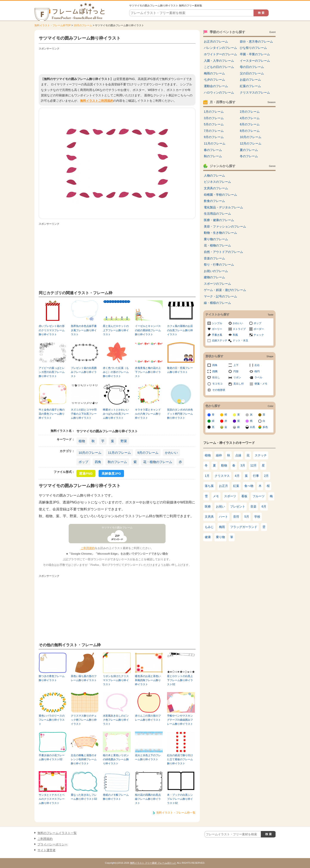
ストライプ (239, 329)
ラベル (258, 377)
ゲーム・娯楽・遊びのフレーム (225, 290)
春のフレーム (213, 150)
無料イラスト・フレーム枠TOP (53, 25)
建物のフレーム (214, 277)
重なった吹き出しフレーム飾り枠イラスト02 (84, 797)
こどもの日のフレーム (219, 67)
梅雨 (222, 527)
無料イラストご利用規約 (97, 101)
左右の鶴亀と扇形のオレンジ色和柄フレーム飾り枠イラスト (84, 759)
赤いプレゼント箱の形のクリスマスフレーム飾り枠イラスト (52, 330)
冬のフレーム (249, 156)
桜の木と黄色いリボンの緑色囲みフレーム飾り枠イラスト (116, 759)
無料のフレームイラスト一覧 (57, 833)
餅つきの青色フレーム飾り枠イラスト (52, 678)
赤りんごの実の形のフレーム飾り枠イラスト (148, 718)
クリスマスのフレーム (255, 92)
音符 (236, 517)
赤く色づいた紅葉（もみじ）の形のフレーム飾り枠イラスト (116, 372)
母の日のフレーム (252, 67)
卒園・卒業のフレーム (255, 54)
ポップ (83, 462)
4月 (237, 476)
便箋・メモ (261, 384)
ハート (223, 517)
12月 (254, 465)
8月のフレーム (250, 131)
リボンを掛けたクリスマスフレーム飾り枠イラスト (116, 680)
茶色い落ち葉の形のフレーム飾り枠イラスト (84, 678)
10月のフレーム (83, 25)
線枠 (219, 455)
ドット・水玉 (240, 340)
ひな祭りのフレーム (253, 48)
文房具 (209, 517)
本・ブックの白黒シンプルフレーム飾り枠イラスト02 (180, 799)
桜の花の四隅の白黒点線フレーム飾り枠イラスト (148, 799)
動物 (224, 465)
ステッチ (261, 455)
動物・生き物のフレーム (220, 233)
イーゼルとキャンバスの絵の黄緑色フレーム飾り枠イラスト (148, 330)
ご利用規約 (88, 548)
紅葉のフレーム (250, 86)
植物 (82, 441)
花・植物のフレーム (158, 462)
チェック (259, 335)
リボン (237, 377)
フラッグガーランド (244, 527)
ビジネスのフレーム (217, 182)
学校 (257, 517)
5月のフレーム (214, 124)
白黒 (253, 427)
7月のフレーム (214, 131)
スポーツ (230, 496)
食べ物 (249, 486)
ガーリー (217, 329)
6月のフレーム (250, 124)
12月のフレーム (251, 143)
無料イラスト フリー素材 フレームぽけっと (153, 863)
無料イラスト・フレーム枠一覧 (176, 813)
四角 (98, 462)
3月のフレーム (214, 118)
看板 (244, 496)
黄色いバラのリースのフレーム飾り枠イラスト (52, 720)
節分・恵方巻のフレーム (256, 42)
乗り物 (220, 537)
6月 (264, 506)
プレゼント (238, 506)
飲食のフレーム (214, 201)
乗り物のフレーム (216, 239)
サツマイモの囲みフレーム (117, 528)
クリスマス (222, 476)
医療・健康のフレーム (219, 220)
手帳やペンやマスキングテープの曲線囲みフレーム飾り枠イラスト (180, 720)
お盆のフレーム (250, 80)
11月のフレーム (119, 453)
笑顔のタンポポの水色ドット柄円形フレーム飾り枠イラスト (180, 414)
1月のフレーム (214, 112)
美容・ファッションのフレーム (225, 226)
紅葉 (236, 486)
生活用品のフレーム (217, 214)
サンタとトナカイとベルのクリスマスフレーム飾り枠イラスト (52, 799)
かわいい (171, 453)
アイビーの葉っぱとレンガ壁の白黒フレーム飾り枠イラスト (52, 372)
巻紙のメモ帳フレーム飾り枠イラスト (116, 797)
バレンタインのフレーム (220, 48)
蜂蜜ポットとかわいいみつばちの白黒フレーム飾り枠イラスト (116, 414)
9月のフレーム (148, 453)
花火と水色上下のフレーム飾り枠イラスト (148, 757)
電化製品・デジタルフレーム (223, 207)
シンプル (217, 323)
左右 (257, 365)
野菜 (124, 441)
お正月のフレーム (216, 42)
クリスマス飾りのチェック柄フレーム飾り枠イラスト (84, 720)
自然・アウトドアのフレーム (223, 252)
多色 (265, 427)
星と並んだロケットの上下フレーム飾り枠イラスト (116, 330)
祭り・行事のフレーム (219, 265)
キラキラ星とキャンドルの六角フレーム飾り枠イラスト (148, 414)
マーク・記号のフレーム (220, 296)
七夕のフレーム (214, 80)
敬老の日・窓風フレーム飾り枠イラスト (180, 370)
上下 (236, 365)
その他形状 (219, 390)
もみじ (209, 527)
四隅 (215, 371)
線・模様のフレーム (217, 303)
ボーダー (259, 329)
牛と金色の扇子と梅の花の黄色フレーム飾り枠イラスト (52, 414)
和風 (235, 335)
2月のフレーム (250, 112)
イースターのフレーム (255, 61)
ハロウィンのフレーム (219, 92)
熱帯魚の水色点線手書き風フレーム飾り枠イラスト (84, 330)
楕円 (257, 371)
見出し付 (239, 384)
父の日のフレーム (252, 73)
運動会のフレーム (216, 86)
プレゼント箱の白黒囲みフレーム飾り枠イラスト (84, 372)
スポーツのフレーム (217, 284)
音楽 (253, 506)
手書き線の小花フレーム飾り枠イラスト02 (52, 757)
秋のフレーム (117, 462)
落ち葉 (209, 486)
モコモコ (217, 384)
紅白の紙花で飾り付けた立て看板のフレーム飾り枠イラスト (180, 759)
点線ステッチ (220, 340)
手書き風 (217, 335)
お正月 (223, 486)
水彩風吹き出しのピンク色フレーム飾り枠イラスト (116, 720)
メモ (216, 496)
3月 (243, 465)
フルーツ (259, 496)
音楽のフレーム (214, 258)
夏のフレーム (249, 150)
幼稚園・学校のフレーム (220, 195)
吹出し (216, 377)
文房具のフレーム (216, 188)
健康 (208, 537)
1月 (207, 476)
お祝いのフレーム (216, 271)
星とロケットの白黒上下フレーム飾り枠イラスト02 (180, 680)
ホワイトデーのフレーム (220, 54)
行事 (256, 476)
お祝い (220, 506)
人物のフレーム (214, 175)
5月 (247, 517)
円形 (236, 371)
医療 (208, 506)
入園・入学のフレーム (219, 61)
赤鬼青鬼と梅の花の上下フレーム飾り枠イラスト (148, 372)
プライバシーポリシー (53, 844)
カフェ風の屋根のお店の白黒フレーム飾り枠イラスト (180, 330)
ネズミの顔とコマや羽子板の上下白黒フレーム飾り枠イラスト (84, 414)
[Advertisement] (117, 61)
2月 (267, 476)
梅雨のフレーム (214, 73)
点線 (238, 455)
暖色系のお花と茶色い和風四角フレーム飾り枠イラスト (148, 680)
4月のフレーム (250, 118)
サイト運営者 (46, 850)
